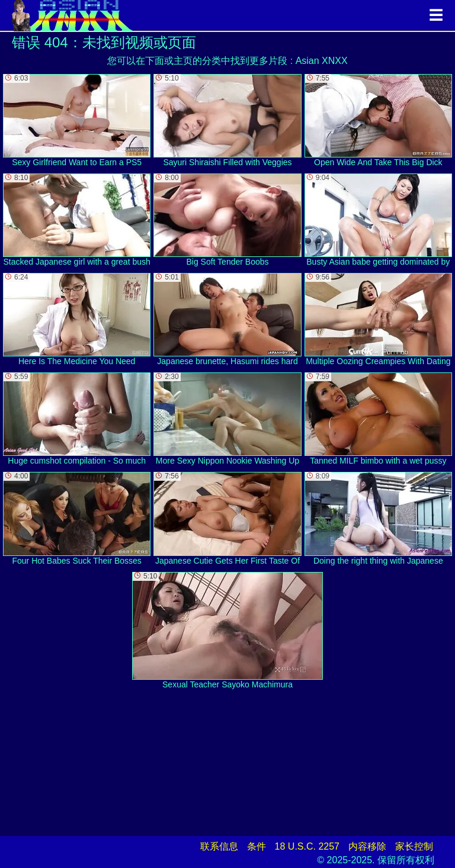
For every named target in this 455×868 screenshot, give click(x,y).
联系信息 (219, 846)
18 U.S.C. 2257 (307, 846)
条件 (257, 846)
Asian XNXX (322, 61)
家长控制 (414, 846)
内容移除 (367, 846)
